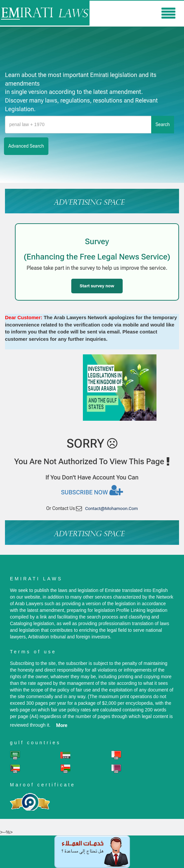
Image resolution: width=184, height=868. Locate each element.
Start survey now (97, 286)
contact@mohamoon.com (112, 508)
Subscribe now (92, 490)
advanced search (26, 146)
